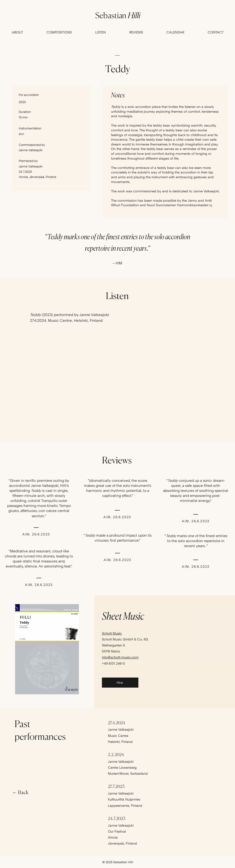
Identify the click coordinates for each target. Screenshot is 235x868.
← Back (20, 793)
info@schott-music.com (120, 657)
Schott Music (112, 633)
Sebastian (117, 15)
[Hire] (120, 683)
